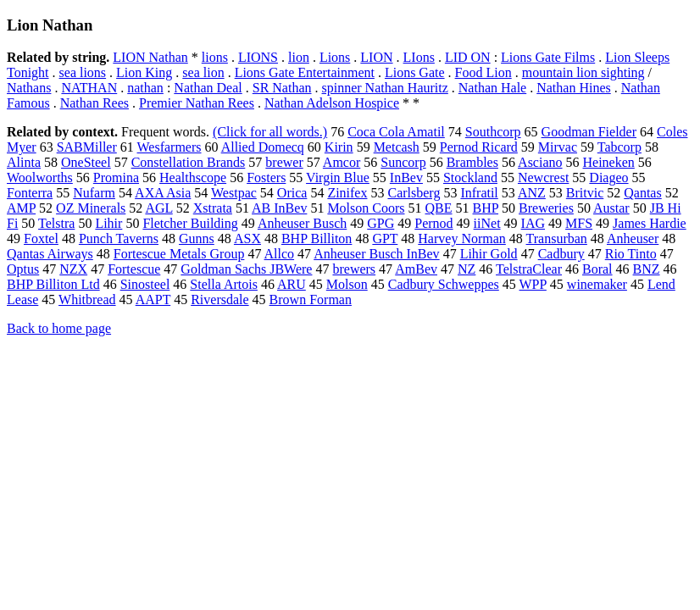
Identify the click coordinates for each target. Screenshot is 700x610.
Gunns (197, 238)
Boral (597, 269)
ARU (292, 284)
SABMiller (87, 147)
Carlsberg (414, 193)
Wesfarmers (169, 147)
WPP (533, 284)
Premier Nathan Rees (197, 103)
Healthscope (193, 177)
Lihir (108, 223)
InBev (406, 177)
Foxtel (41, 238)
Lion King (144, 72)
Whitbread (87, 299)
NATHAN (89, 88)
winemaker (597, 284)
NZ (467, 269)
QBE (439, 208)
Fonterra (30, 193)
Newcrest (543, 177)
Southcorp (493, 132)
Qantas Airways (50, 254)
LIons (419, 57)
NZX (73, 269)
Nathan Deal (208, 88)
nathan (145, 88)
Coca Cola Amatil (396, 132)
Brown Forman (311, 299)
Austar (611, 208)
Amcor (342, 162)
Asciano (540, 162)
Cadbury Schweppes (444, 284)
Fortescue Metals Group (179, 254)
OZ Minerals (91, 208)
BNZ (647, 269)
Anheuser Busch (302, 223)
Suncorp (403, 162)
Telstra (56, 223)
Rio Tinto (631, 254)
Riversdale (219, 299)
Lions (335, 57)
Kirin (339, 147)
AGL (158, 208)
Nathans (29, 88)
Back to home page (59, 328)
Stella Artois (224, 284)
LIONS (258, 57)
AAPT (153, 299)
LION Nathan (150, 57)
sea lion (203, 72)
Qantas (642, 193)
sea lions (83, 72)
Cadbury (561, 254)
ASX (247, 238)
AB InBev (279, 208)
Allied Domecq (263, 147)
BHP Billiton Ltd (53, 284)
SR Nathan (282, 88)
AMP (21, 208)
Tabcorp (619, 147)
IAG (533, 223)
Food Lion (483, 72)
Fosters (266, 177)
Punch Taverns (119, 238)
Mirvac (558, 147)
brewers (354, 269)
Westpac (234, 193)
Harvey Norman (462, 238)
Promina (116, 177)
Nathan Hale (492, 88)
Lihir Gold (489, 254)
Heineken (609, 162)
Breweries (546, 208)
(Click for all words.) (270, 132)
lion (299, 57)
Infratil (479, 193)
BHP (486, 208)
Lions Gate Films (548, 57)
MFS (579, 223)
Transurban (557, 238)
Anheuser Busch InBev (376, 254)
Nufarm (94, 193)
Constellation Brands (189, 162)
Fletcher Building (190, 223)
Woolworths (40, 177)
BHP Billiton (317, 238)
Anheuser (633, 238)
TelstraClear (529, 269)
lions (215, 57)
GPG (381, 223)
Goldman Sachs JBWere (246, 269)
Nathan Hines (574, 88)
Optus (23, 269)
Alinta (24, 162)
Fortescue (134, 269)
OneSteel (86, 162)
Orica (292, 193)
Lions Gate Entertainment (305, 72)
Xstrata (213, 208)
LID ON (468, 57)
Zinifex (347, 193)
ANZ (532, 193)
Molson (347, 284)
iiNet (487, 223)
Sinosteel (145, 284)
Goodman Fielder (589, 132)
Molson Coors (366, 208)
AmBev (416, 269)
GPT (385, 238)
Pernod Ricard (479, 147)
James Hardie (650, 223)
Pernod (433, 223)
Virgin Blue (338, 177)
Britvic (585, 193)
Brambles (472, 162)
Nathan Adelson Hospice (332, 103)
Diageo (608, 177)
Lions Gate (415, 72)
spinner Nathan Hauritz (385, 88)
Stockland (470, 177)
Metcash (397, 147)
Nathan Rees (94, 103)
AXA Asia (163, 193)
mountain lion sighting (583, 72)
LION (376, 57)
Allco (280, 254)
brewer (284, 162)
